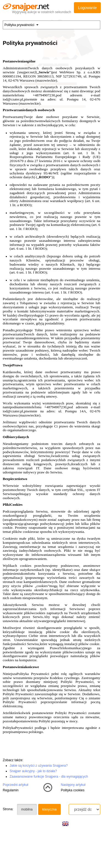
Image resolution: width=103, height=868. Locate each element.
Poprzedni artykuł (16, 785)
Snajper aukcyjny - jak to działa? (33, 771)
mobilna (27, 809)
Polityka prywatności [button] (21, 25)
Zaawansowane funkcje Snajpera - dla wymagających (49, 777)
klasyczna (49, 809)
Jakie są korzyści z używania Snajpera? (39, 766)
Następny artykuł (73, 785)
